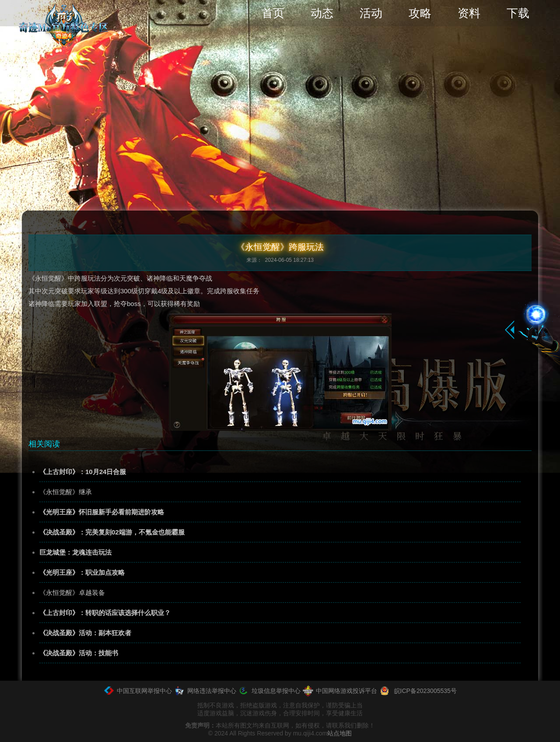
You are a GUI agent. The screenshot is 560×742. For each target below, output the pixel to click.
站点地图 (339, 733)
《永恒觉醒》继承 (66, 492)
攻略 (420, 13)
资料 (469, 13)
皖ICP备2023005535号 (418, 691)
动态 (322, 13)
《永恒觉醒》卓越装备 (72, 593)
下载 (518, 13)
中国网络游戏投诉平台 (340, 691)
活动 (371, 13)
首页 (273, 13)
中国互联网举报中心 (138, 691)
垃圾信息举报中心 (269, 691)
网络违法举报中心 (205, 691)
